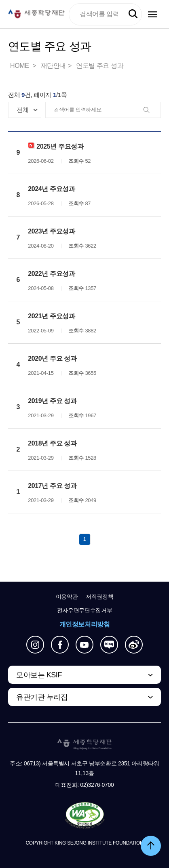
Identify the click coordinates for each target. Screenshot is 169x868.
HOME (20, 66)
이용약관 (67, 597)
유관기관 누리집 (42, 697)
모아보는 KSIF (39, 675)
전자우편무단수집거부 (85, 610)
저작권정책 (99, 597)
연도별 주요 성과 (100, 66)
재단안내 (53, 66)
